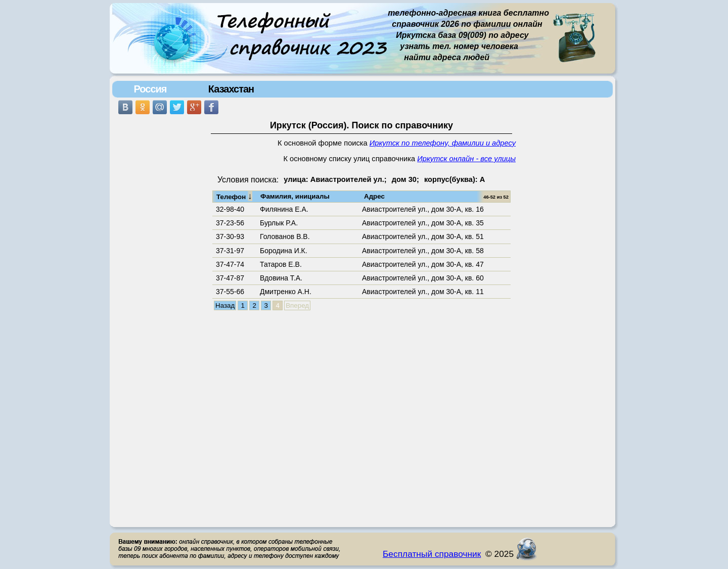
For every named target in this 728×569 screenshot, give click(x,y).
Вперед (297, 305)
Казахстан (231, 89)
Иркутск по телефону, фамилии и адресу (443, 143)
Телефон (234, 196)
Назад (225, 305)
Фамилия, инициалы (295, 196)
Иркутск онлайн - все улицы (466, 159)
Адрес (374, 196)
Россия (150, 89)
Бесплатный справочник (432, 554)
